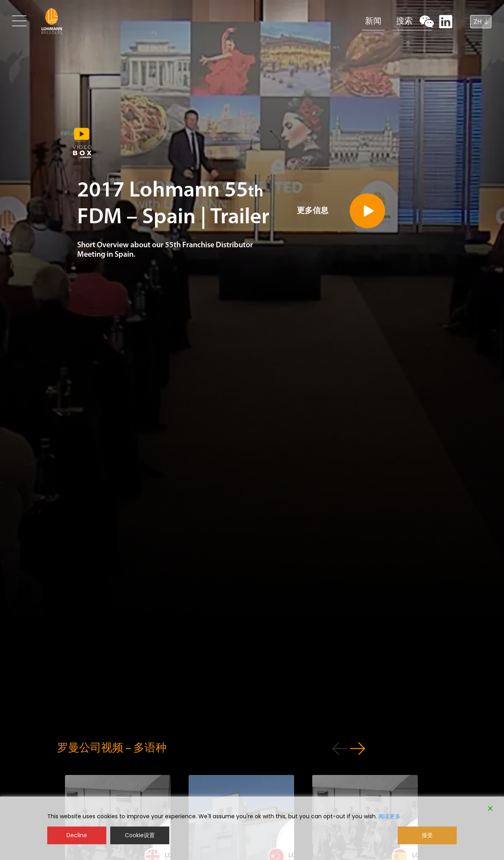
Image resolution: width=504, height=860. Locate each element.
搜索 (389, 21)
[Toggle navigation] (20, 21)
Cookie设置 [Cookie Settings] (140, 835)
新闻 (348, 21)
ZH (478, 21)
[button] (399, 751)
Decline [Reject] (77, 835)
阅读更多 (389, 816)
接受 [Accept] (427, 835)
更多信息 (320, 245)
